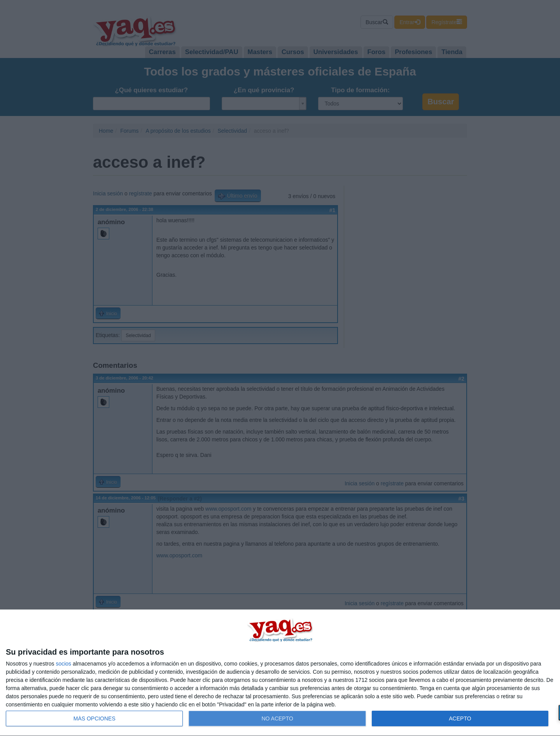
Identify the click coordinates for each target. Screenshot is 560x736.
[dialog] (280, 673)
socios (63, 664)
